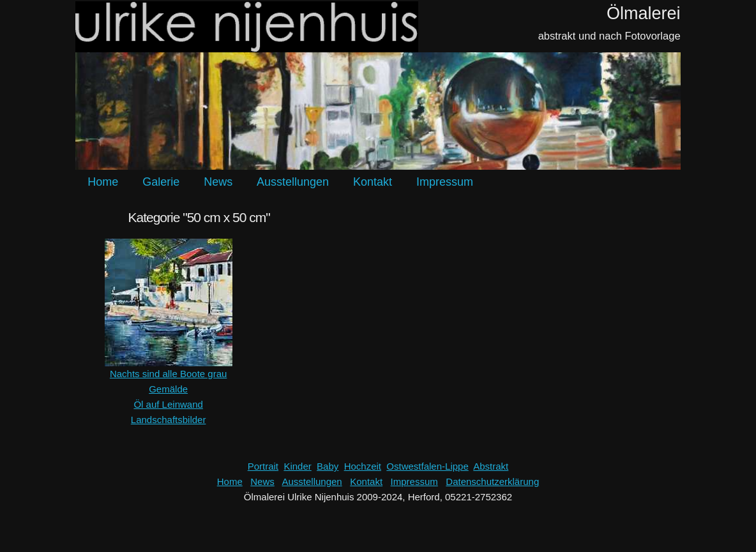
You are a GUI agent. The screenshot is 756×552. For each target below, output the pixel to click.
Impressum (445, 182)
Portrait (263, 466)
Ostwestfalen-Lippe (427, 466)
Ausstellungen (293, 182)
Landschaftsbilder (169, 420)
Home (103, 182)
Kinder (297, 466)
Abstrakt (491, 466)
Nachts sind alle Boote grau (168, 374)
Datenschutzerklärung (492, 481)
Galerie (161, 182)
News (218, 182)
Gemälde (168, 389)
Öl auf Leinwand (168, 404)
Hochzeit (363, 466)
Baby (328, 466)
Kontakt (373, 182)
